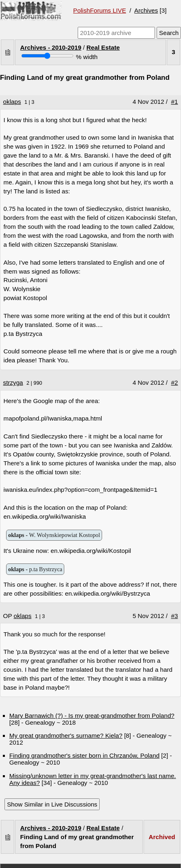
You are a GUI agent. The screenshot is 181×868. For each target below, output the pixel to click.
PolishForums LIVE (100, 10)
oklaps (12, 102)
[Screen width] (47, 56)
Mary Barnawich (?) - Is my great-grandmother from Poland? (92, 716)
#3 (175, 616)
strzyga (13, 382)
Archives (146, 10)
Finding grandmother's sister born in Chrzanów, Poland (84, 755)
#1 (175, 102)
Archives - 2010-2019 (51, 47)
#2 (175, 382)
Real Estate (103, 47)
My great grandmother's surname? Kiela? (66, 735)
